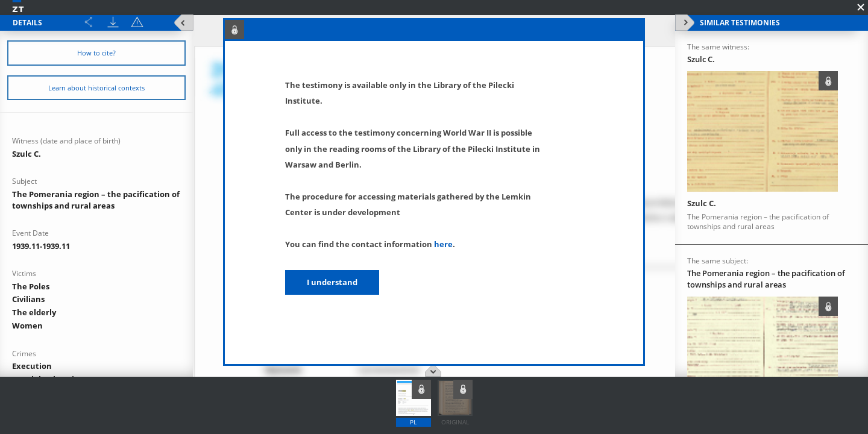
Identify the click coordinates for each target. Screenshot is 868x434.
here (443, 244)
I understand (332, 282)
